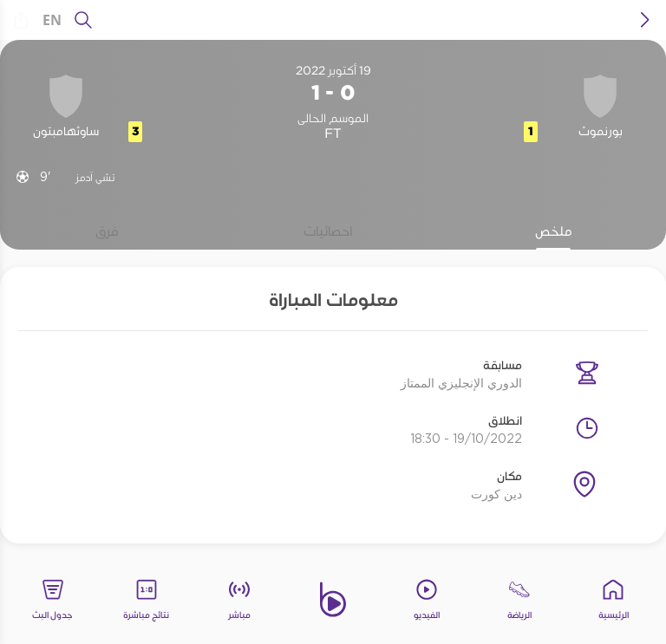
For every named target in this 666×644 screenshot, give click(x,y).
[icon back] (645, 20)
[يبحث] (83, 20)
